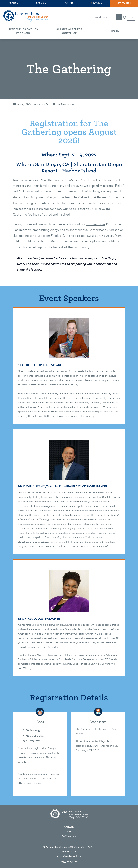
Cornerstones (96, 224)
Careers (69, 827)
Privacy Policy (69, 863)
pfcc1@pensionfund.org (69, 856)
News (69, 832)
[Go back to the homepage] (26, 16)
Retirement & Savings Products (23, 31)
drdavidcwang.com (44, 506)
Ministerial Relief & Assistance (69, 31)
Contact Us (69, 836)
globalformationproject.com (34, 542)
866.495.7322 (69, 852)
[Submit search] (119, 17)
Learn (115, 31)
